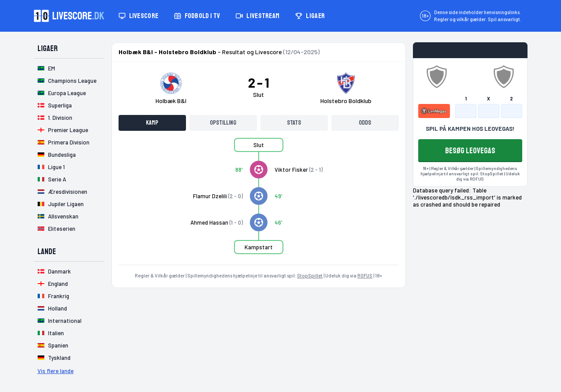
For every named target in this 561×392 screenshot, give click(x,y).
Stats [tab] (294, 123)
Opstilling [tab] (223, 123)
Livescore (139, 16)
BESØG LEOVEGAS (470, 151)
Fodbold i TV (197, 16)
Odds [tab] (365, 123)
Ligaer (310, 16)
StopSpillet (310, 276)
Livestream (258, 16)
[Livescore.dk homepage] (69, 16)
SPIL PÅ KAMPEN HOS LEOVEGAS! (470, 129)
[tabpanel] (259, 201)
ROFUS (365, 276)
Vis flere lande (56, 371)
